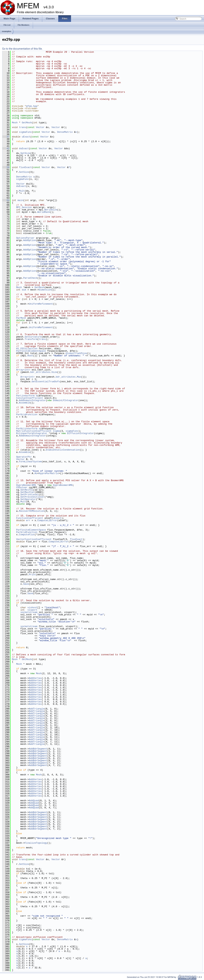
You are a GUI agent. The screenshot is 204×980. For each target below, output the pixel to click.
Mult (22, 191)
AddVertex (35, 678)
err (28, 520)
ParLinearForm (25, 396)
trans (23, 127)
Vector (40, 127)
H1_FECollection (27, 349)
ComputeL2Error (47, 520)
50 (6, 167)
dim (24, 290)
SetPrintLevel (30, 495)
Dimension (45, 290)
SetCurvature (33, 337)
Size (54, 372)
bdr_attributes (40, 372)
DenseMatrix (65, 132)
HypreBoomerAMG (26, 485)
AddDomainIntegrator (32, 400)
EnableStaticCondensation (63, 450)
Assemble (25, 403)
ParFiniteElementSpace (31, 351)
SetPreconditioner (33, 497)
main (20, 200)
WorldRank (44, 212)
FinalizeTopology (36, 843)
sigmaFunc (25, 132)
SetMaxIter (28, 492)
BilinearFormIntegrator (32, 433)
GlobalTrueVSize (76, 353)
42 (6, 148)
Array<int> (23, 370)
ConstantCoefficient (30, 398)
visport (33, 610)
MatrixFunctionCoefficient (34, 431)
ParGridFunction (27, 414)
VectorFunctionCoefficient (34, 539)
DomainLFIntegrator (66, 400)
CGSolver (22, 487)
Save (26, 584)
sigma (56, 431)
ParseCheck (30, 278)
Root (30, 356)
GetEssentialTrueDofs (46, 382)
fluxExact (25, 167)
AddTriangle (37, 709)
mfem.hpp (32, 106)
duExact (24, 148)
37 (6, 137)
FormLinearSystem (30, 462)
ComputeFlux (27, 535)
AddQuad (34, 801)
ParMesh (21, 318)
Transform (31, 339)
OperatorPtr (24, 457)
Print (32, 575)
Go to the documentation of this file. (22, 49)
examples (7, 31)
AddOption (30, 240)
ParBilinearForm (27, 429)
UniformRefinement (41, 304)
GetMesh (27, 123)
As (36, 473)
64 (6, 200)
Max (79, 377)
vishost (33, 608)
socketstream (29, 612)
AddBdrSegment (38, 749)
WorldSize (51, 210)
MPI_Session (24, 207)
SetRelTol (27, 490)
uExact (26, 137)
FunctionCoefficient (30, 518)
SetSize (25, 153)
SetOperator (28, 499)
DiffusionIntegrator (80, 433)
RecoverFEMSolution (32, 511)
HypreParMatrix (49, 473)
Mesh (15, 123)
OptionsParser (25, 238)
